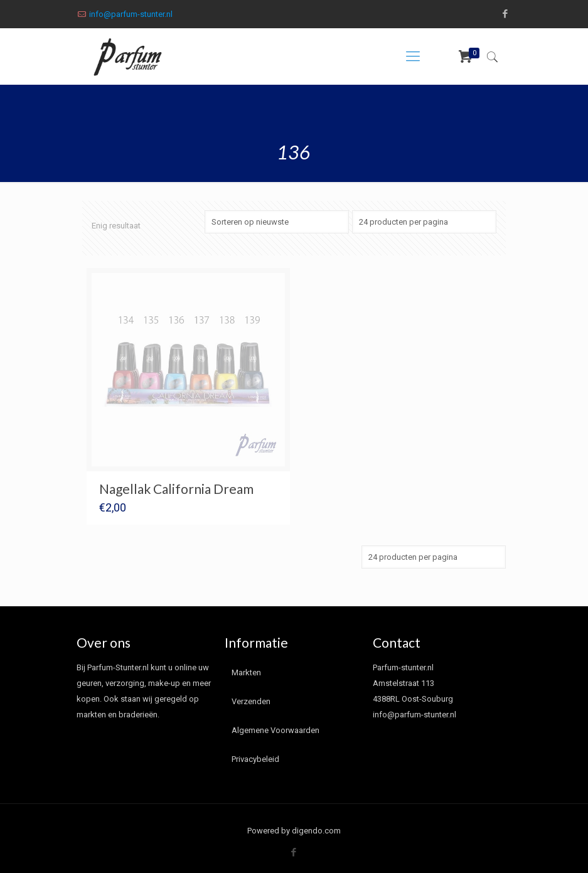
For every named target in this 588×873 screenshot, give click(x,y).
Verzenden (251, 701)
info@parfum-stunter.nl (131, 14)
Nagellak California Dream (176, 489)
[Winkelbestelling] (277, 222)
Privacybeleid (255, 759)
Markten (246, 672)
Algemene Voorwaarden (275, 730)
